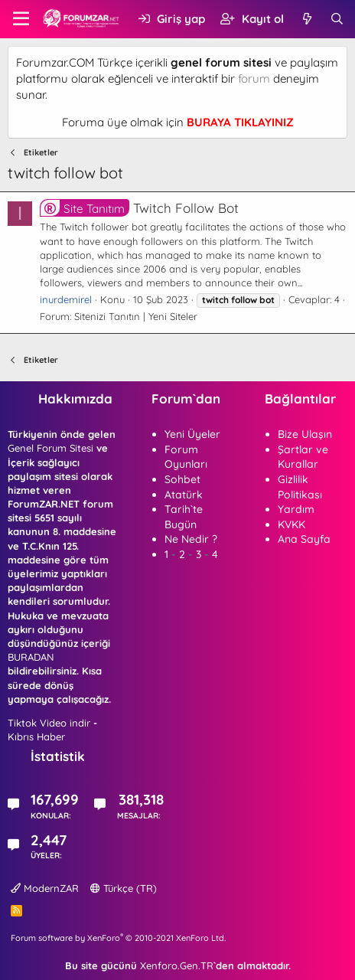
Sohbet (182, 479)
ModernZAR (45, 888)
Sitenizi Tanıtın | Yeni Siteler (136, 316)
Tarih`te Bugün (184, 517)
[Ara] (337, 19)
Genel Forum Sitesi (50, 448)
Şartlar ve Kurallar (303, 457)
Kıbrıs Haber (36, 737)
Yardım (296, 509)
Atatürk (184, 495)
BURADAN (31, 657)
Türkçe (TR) (124, 888)
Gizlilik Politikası (300, 487)
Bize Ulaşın (305, 434)
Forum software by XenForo (118, 938)
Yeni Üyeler (192, 434)
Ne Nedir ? (191, 539)
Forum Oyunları (186, 457)
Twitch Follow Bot (139, 208)
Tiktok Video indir (49, 723)
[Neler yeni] (306, 19)
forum (254, 78)
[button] (21, 19)
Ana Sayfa (304, 539)
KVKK (291, 524)
